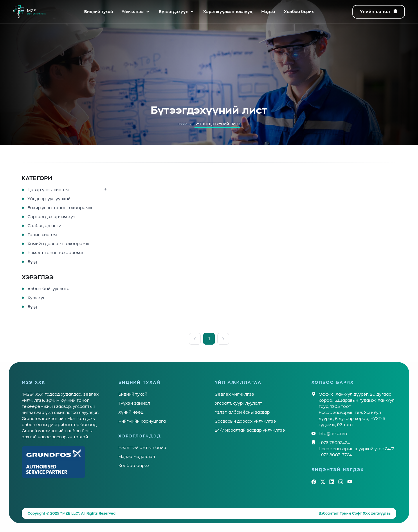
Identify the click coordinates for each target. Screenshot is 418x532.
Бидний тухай (99, 12)
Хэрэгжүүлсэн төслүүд (228, 12)
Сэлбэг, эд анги (44, 226)
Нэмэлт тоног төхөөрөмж (56, 253)
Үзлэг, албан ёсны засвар (242, 412)
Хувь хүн (37, 298)
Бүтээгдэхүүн (174, 12)
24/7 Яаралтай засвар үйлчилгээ (250, 430)
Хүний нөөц (131, 412)
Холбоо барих (299, 12)
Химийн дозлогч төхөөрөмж (58, 244)
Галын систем (42, 235)
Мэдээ (268, 12)
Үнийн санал (379, 12)
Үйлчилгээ (133, 12)
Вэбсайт (326, 513)
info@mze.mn (333, 434)
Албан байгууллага (48, 289)
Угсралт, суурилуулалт (238, 403)
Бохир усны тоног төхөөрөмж (60, 208)
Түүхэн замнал (134, 403)
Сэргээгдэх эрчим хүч (51, 217)
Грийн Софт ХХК (355, 513)
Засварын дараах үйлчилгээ (245, 421)
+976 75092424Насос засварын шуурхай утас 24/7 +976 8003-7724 (356, 448)
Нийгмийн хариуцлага (142, 421)
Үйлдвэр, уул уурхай (49, 199)
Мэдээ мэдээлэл (137, 457)
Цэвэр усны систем (48, 190)
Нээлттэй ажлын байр (142, 448)
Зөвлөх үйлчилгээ (235, 394)
